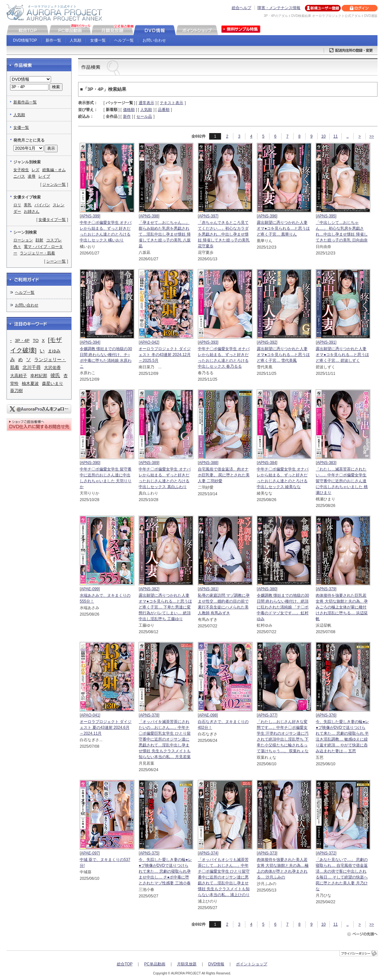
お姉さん (32, 211)
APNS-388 (208, 463)
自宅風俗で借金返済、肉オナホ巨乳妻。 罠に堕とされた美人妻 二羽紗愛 (224, 475)
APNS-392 (267, 342)
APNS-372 (326, 853)
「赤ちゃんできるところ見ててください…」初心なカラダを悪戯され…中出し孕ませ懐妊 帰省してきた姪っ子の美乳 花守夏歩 (224, 234)
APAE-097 (90, 853)
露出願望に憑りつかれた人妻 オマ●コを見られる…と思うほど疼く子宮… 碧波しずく (342, 355)
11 (335, 136)
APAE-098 (208, 715)
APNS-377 (267, 715)
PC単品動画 (155, 964)
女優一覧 (98, 40)
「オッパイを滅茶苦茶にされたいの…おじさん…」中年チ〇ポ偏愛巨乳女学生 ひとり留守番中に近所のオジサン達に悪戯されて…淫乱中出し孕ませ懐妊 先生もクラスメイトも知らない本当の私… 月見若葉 (165, 739)
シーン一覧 (56, 261)
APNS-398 (149, 216)
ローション (23, 240)
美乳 (28, 205)
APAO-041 (90, 715)
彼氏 (55, 375)
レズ (35, 170)
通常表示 (146, 103)
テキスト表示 (171, 103)
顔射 (39, 240)
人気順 (75, 40)
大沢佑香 (52, 367)
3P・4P (22, 340)
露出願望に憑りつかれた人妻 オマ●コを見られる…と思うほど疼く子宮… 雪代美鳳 (283, 355)
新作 (127, 116)
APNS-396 (267, 216)
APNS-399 (90, 216)
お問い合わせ (154, 40)
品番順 (164, 110)
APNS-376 (326, 715)
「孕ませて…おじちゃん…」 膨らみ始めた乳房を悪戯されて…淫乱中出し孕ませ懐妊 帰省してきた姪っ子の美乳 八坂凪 (165, 234)
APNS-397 (208, 216)
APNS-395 (326, 216)
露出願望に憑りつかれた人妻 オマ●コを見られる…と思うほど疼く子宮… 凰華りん (283, 228)
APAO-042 (149, 342)
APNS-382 (149, 589)
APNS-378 (149, 715)
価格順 (129, 110)
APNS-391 (326, 342)
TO (36, 340)
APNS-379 (326, 589)
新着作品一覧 (25, 102)
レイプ (44, 176)
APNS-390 (90, 463)
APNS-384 (267, 463)
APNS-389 (149, 463)
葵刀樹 (16, 391)
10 (323, 136)
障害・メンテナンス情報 (279, 8)
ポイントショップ (252, 964)
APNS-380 (267, 589)
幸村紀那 (39, 376)
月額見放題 (187, 964)
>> (372, 136)
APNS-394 (90, 342)
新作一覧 (53, 40)
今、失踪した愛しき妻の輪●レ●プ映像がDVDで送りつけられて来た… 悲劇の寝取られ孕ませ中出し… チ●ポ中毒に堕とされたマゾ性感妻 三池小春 (165, 871)
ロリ (17, 205)
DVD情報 (216, 964)
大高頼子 (19, 376)
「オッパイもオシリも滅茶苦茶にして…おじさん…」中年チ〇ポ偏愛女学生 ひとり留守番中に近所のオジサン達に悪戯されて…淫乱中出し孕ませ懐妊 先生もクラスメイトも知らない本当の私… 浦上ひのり (224, 877)
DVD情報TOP (25, 40)
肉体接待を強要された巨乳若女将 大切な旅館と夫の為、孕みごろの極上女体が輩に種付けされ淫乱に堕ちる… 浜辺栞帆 (342, 607)
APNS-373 (267, 853)
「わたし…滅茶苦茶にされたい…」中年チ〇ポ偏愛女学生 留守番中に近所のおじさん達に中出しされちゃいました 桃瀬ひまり (342, 481)
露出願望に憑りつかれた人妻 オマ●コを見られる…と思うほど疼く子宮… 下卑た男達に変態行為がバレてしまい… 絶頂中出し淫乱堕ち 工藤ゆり (165, 607)
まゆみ (54, 351)
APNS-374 (208, 853)
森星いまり (53, 383)
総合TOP (125, 964)
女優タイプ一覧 (52, 220)
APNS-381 (208, 589)
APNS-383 (326, 463)
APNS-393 (208, 342)
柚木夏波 (30, 383)
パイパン (42, 205)
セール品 (144, 116)
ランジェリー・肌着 (37, 253)
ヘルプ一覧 (124, 40)
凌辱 (32, 176)
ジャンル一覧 (54, 184)
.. (348, 136)
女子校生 (21, 170)
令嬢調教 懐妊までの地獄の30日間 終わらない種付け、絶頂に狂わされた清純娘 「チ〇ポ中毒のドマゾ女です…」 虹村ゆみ (283, 607)
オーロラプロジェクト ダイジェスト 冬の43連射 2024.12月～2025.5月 (165, 355)
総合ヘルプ (241, 8)
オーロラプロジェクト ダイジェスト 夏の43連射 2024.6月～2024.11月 (106, 728)
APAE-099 (90, 589)
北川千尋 (32, 367)
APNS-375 (149, 853)
